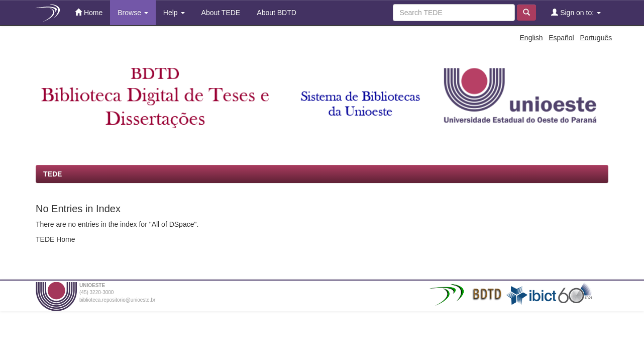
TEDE (52, 174)
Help (174, 13)
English (531, 38)
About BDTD (276, 13)
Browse (133, 13)
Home (89, 12)
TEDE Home (56, 239)
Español (561, 38)
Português (596, 38)
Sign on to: (576, 12)
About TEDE (220, 13)
